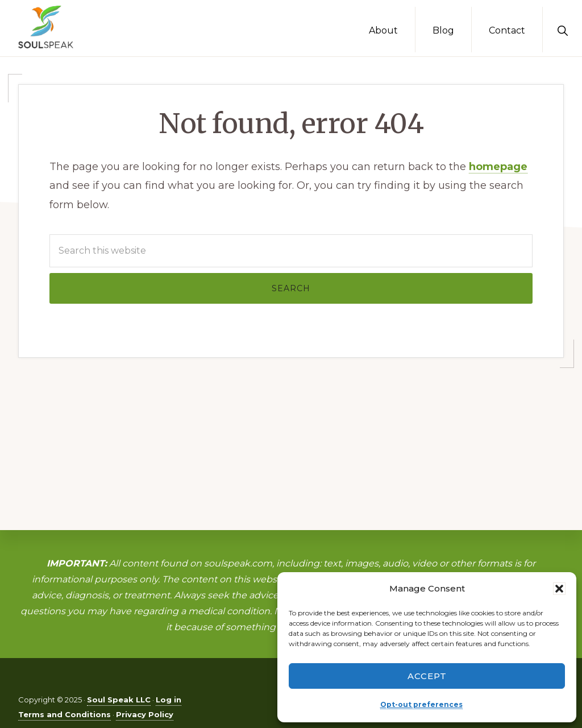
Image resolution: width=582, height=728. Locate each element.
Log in (169, 700)
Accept (427, 676)
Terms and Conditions (65, 714)
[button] (559, 589)
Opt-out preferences (421, 704)
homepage (498, 167)
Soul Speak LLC (119, 700)
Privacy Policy (145, 714)
